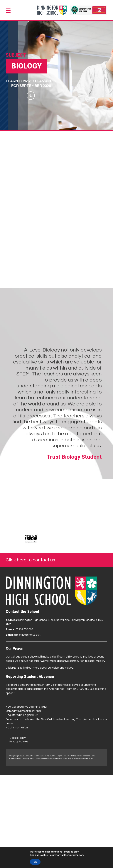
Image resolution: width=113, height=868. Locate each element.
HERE (16, 668)
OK (35, 862)
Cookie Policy (17, 738)
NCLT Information (17, 728)
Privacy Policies (19, 742)
